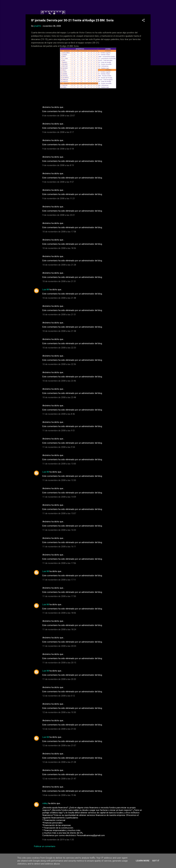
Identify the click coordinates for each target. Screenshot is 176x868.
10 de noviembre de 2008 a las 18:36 (59, 248)
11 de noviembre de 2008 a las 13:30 (59, 480)
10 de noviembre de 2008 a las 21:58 (59, 331)
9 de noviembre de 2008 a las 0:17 (58, 132)
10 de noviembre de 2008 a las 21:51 (59, 315)
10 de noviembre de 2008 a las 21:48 (59, 298)
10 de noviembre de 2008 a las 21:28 (59, 265)
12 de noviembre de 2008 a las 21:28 (59, 762)
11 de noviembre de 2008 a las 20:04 (59, 646)
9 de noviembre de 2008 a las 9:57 (58, 182)
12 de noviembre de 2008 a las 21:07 (59, 746)
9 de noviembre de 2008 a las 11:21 (59, 198)
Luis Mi (46, 290)
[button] (143, 21)
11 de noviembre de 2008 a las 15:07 (59, 513)
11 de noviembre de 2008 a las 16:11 (59, 547)
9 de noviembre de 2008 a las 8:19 (58, 165)
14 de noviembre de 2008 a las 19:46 (59, 795)
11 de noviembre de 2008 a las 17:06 (59, 563)
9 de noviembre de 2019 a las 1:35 (58, 840)
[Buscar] (149, 8)
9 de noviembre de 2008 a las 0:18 (58, 149)
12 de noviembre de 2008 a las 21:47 (59, 779)
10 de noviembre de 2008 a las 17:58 (59, 232)
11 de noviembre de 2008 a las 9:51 (59, 431)
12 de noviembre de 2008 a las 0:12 (59, 696)
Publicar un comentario (45, 846)
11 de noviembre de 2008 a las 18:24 (59, 629)
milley (45, 803)
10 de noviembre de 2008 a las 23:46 (59, 381)
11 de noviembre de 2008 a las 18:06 (59, 613)
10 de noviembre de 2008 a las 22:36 (59, 364)
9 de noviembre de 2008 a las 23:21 (59, 215)
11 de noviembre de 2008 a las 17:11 (59, 580)
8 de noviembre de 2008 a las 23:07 (59, 116)
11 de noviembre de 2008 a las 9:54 (59, 447)
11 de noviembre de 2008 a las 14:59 (59, 497)
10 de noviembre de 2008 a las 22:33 (59, 348)
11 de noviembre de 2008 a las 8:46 (59, 414)
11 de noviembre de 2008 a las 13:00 (59, 464)
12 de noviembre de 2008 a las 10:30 (59, 712)
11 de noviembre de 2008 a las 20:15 (59, 663)
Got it (156, 861)
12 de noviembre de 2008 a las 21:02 (59, 729)
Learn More (143, 861)
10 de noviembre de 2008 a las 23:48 (59, 397)
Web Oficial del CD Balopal (52, 7)
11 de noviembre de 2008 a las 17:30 (59, 596)
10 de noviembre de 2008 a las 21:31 (59, 281)
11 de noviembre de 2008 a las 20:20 (59, 679)
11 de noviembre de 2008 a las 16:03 (59, 530)
